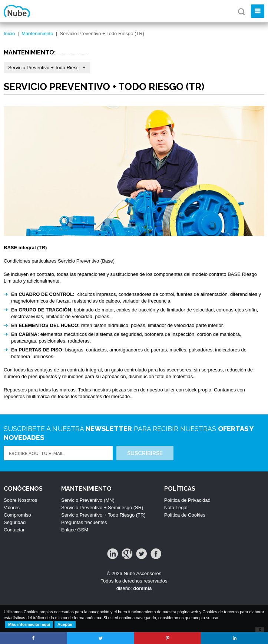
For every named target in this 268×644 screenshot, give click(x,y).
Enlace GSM (75, 530)
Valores (12, 508)
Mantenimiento (37, 34)
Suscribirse (145, 453)
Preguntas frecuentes (84, 522)
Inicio (9, 34)
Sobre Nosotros (20, 500)
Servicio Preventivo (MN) (88, 500)
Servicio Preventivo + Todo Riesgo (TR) (103, 515)
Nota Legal (176, 508)
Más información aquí (29, 624)
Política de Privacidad (187, 500)
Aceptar (65, 624)
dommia (142, 588)
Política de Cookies (185, 515)
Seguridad (15, 522)
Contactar (14, 530)
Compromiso (17, 515)
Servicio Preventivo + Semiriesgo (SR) (102, 508)
